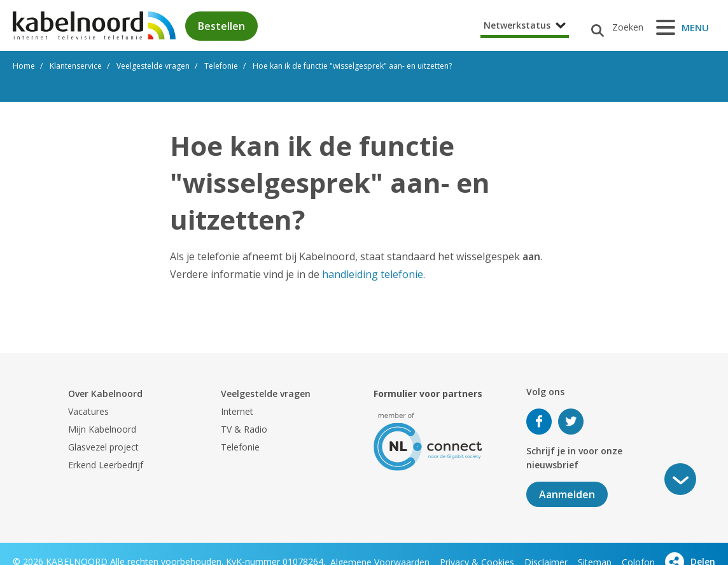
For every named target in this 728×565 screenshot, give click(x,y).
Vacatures (88, 411)
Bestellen (221, 26)
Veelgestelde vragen (266, 394)
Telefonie (240, 447)
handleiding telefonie (373, 274)
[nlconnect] (428, 441)
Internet (237, 411)
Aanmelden (567, 494)
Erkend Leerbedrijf (106, 465)
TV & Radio (244, 429)
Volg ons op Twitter (571, 422)
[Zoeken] (612, 27)
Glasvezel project (103, 447)
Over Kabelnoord (105, 394)
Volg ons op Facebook (539, 422)
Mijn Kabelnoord (102, 429)
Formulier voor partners (428, 394)
